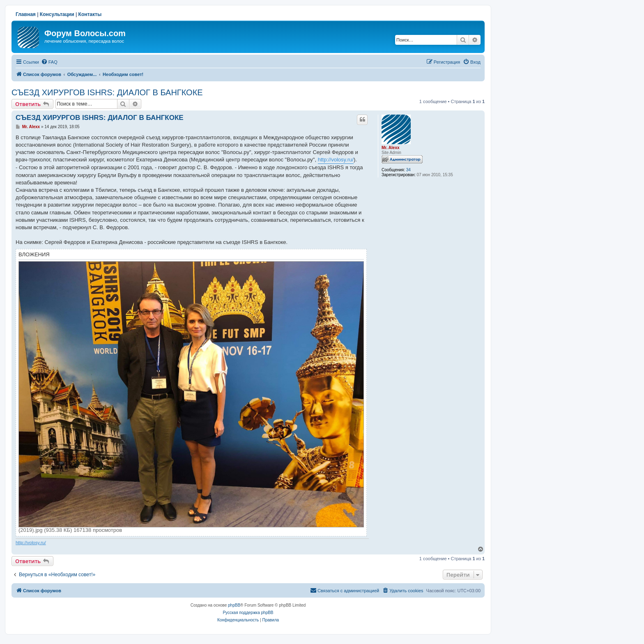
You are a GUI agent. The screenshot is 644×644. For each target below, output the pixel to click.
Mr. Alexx (391, 148)
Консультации (57, 14)
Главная (26, 14)
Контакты (90, 14)
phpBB (234, 605)
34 (408, 170)
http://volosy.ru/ (336, 160)
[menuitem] (49, 62)
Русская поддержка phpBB (248, 613)
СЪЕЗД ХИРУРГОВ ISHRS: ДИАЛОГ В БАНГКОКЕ (107, 92)
